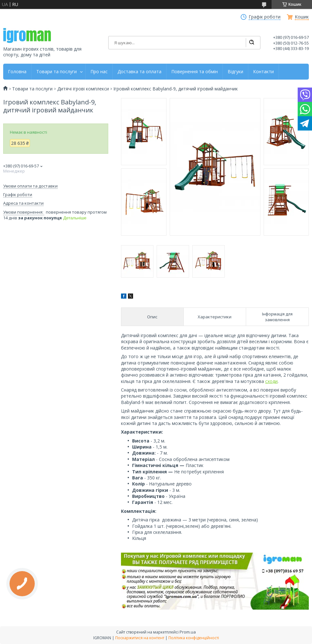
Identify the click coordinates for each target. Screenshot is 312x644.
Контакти (263, 72)
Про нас (99, 72)
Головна (17, 72)
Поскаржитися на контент (140, 638)
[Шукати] (252, 43)
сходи (271, 381)
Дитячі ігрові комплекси (83, 89)
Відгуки (235, 72)
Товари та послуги (57, 72)
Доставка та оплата (139, 72)
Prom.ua (188, 632)
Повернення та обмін (195, 72)
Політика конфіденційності (194, 638)
